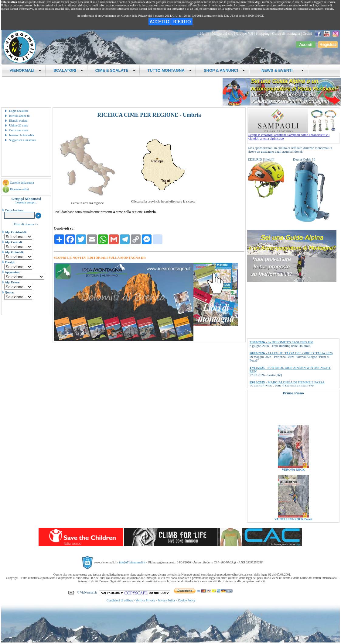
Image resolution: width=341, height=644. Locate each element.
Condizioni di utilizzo (120, 600)
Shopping (263, 33)
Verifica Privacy (145, 600)
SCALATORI (68, 70)
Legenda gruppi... (26, 202)
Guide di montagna (286, 33)
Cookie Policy (187, 600)
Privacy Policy (167, 600)
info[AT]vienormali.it (132, 562)
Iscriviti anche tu (19, 116)
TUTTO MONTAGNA (170, 70)
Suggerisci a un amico (23, 140)
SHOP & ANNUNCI (224, 70)
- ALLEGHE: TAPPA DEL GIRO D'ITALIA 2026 (291, 353)
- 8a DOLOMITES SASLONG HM (281, 342)
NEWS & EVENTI (281, 70)
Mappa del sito (222, 33)
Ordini (307, 33)
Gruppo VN (245, 33)
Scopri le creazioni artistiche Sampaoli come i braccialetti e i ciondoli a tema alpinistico (294, 135)
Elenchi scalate (18, 121)
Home (205, 33)
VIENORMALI (26, 70)
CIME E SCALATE (115, 70)
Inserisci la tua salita (22, 135)
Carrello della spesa (22, 183)
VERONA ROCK (293, 473)
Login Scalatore (19, 111)
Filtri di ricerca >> (26, 224)
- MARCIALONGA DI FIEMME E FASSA (287, 382)
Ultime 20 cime (19, 125)
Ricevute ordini (19, 189)
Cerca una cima (19, 130)
